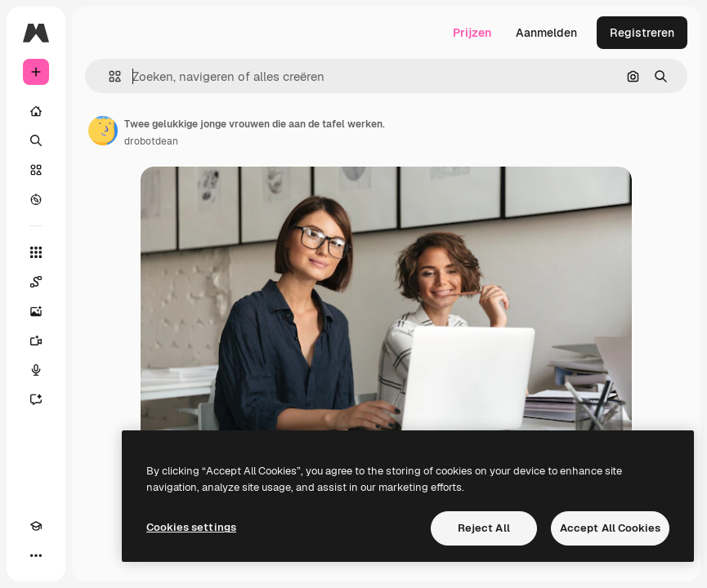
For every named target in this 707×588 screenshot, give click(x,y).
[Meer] (36, 555)
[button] (108, 76)
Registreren (642, 33)
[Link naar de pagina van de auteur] (103, 131)
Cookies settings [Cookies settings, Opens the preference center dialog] (191, 527)
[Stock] (36, 170)
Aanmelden (546, 33)
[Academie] (36, 526)
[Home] (36, 111)
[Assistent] (36, 399)
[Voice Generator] (36, 370)
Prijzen (472, 33)
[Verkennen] (36, 199)
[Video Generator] (36, 341)
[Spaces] (36, 282)
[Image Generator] (36, 311)
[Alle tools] (36, 252)
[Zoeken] (36, 140)
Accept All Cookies (610, 528)
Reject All (484, 528)
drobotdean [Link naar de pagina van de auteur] (151, 141)
